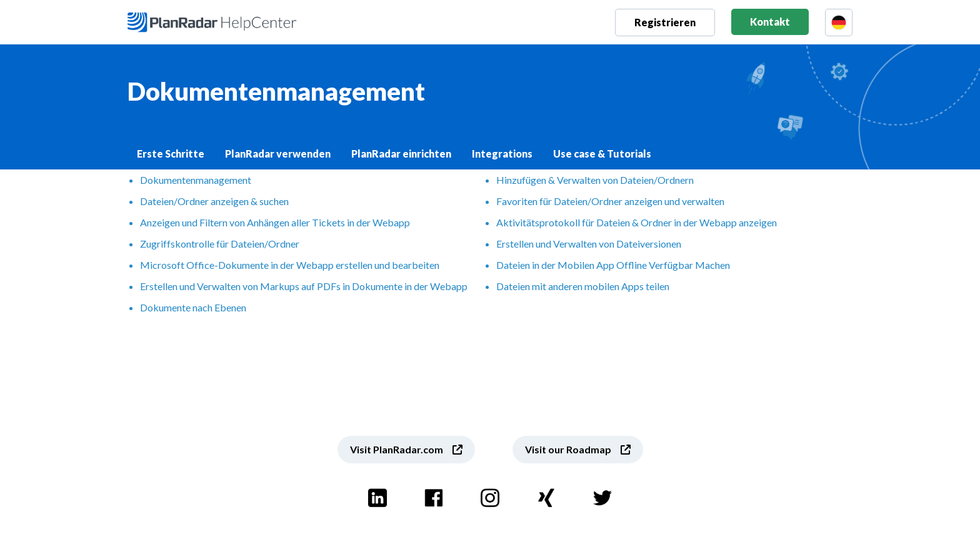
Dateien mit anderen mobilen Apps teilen (583, 286)
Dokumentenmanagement (196, 180)
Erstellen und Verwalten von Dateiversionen (589, 244)
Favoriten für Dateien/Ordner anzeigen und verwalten (610, 201)
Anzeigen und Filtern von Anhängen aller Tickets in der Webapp (275, 222)
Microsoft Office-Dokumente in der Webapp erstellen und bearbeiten (290, 265)
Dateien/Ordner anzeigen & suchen (214, 201)
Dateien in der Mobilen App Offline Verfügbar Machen (613, 265)
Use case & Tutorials (602, 154)
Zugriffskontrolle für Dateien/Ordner (220, 244)
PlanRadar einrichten (401, 154)
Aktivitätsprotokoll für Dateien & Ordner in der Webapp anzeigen (637, 222)
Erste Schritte (171, 154)
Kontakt (770, 22)
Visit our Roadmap (568, 449)
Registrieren (665, 22)
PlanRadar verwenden (278, 154)
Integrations (502, 154)
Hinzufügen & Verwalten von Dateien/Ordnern (595, 180)
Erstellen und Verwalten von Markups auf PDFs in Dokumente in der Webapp (304, 286)
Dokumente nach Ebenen (193, 307)
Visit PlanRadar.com (397, 449)
